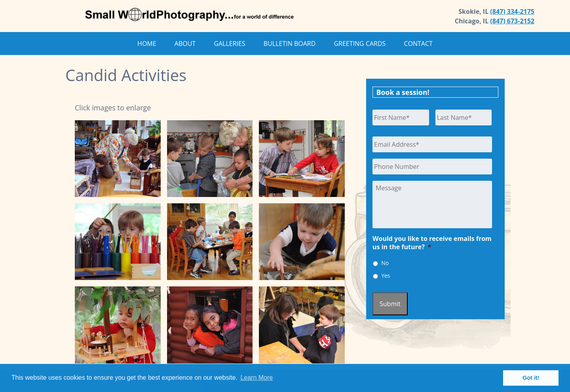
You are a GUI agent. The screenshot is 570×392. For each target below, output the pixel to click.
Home (147, 44)
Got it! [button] (531, 378)
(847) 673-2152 (512, 21)
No (385, 263)
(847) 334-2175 (512, 11)
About (185, 44)
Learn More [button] (256, 378)
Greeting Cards (360, 44)
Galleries (229, 44)
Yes (386, 276)
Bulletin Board (290, 44)
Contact (418, 44)
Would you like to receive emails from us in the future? (432, 243)
